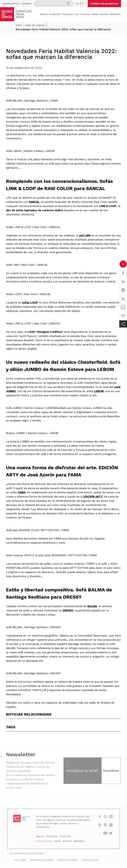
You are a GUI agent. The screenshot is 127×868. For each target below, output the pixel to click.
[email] (123, 316)
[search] (54, 4)
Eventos (104, 14)
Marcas (44, 14)
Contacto (26, 4)
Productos (55, 14)
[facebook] (123, 273)
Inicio (19, 25)
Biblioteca (115, 14)
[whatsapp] (123, 307)
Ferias (95, 14)
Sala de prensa (82, 14)
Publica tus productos (104, 4)
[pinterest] (123, 290)
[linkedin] (123, 282)
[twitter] (123, 299)
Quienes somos (11, 4)
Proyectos (67, 14)
